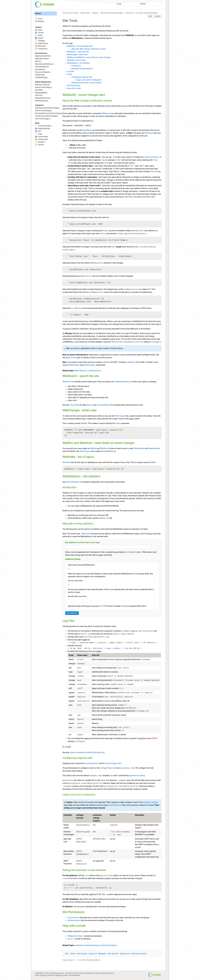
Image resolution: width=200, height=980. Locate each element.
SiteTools (129, 13)
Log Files (71, 71)
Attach (158, 16)
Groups (39, 33)
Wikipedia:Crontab (75, 936)
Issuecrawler (42, 137)
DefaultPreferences (43, 98)
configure (126, 631)
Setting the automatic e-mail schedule (86, 83)
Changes (40, 41)
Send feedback (75, 975)
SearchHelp (75, 405)
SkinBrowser (40, 75)
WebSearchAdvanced (123, 382)
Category (95, 13)
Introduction (76, 66)
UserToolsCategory (43, 119)
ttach (73, 954)
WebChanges (120, 416)
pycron (70, 939)
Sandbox (40, 142)
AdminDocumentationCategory (112, 13)
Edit (150, 16)
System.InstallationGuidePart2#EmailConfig (87, 752)
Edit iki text (125, 954)
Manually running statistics (82, 69)
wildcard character (152, 157)
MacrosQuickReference (44, 64)
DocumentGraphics (43, 72)
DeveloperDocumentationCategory (49, 113)
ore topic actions (139, 954)
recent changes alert (113, 763)
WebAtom (132, 362)
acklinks (102, 954)
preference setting (138, 776)
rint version (82, 954)
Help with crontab (74, 88)
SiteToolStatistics (73, 482)
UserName (121, 693)
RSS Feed (40, 46)
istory (92, 954)
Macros (90, 405)
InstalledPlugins (41, 77)
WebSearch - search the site (78, 52)
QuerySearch (40, 69)
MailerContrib (71, 358)
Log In (40, 19)
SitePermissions (74, 920)
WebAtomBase (89, 365)
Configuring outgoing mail (82, 77)
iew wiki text (113, 954)
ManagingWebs (41, 93)
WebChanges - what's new (77, 55)
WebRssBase (74, 365)
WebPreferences (42, 101)
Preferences (41, 49)
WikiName (106, 113)
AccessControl (73, 918)
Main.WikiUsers (81, 371)
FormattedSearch (103, 405)
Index (39, 35)
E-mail (69, 74)
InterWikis (39, 90)
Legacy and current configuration (89, 80)
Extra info (96, 655)
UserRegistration (95, 371)
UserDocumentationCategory (47, 116)
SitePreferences (115, 805)
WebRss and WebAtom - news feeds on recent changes (89, 57)
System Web (85, 13)
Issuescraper (42, 139)
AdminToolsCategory (109, 945)
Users (39, 30)
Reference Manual (42, 85)
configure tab (108, 768)
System (38, 13)
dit (67, 954)
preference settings (150, 802)
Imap (39, 134)
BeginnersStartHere (43, 56)
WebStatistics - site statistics (78, 63)
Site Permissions (74, 85)
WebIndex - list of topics (76, 60)
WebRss (107, 362)
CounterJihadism (43, 126)
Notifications (42, 43)
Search (39, 38)
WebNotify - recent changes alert (80, 46)
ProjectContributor (150, 13)
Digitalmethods (43, 128)
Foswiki (75, 13)
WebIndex (66, 462)
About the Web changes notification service (89, 49)
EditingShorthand (42, 59)
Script (71, 655)
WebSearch (67, 382)
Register (41, 21)
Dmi (38, 131)
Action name (82, 655)
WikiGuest (149, 133)
